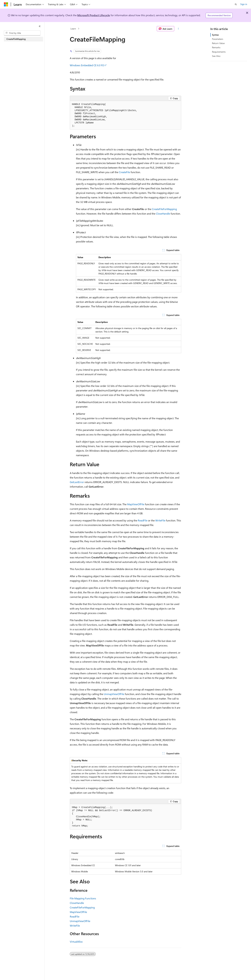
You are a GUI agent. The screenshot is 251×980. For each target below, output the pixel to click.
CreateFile (124, 172)
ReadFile (143, 520)
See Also (216, 56)
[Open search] (236, 4)
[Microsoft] (6, 4)
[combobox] (22, 33)
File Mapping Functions (83, 898)
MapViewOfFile (136, 504)
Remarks (216, 47)
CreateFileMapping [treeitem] (16, 39)
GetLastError (77, 482)
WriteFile (160, 520)
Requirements (219, 52)
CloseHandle (163, 214)
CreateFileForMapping (164, 209)
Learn (73, 29)
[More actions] (178, 29)
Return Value (218, 43)
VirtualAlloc (76, 942)
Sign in (244, 4)
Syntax (215, 35)
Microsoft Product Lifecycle (94, 15)
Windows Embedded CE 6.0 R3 (87, 65)
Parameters (218, 39)
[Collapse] (40, 26)
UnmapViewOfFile (114, 694)
